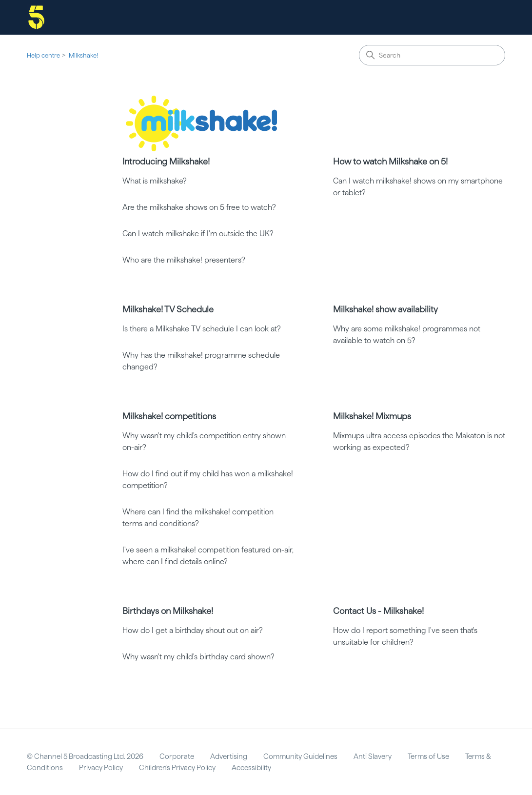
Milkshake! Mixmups (372, 416)
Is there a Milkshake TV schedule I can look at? (202, 329)
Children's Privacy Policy (177, 768)
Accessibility (251, 768)
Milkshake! (83, 55)
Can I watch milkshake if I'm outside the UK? (198, 234)
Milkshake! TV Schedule (168, 309)
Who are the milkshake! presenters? (184, 260)
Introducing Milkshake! (166, 161)
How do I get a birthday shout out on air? (193, 630)
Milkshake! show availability (385, 309)
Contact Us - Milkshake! (378, 611)
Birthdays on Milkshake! (168, 611)
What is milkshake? (155, 181)
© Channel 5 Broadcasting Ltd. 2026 (85, 756)
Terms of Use (428, 756)
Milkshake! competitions (169, 416)
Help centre (43, 55)
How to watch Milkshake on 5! (390, 161)
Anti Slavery (373, 756)
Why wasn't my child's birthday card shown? (198, 657)
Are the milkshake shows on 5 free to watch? (199, 207)
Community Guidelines (300, 756)
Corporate (177, 756)
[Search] (432, 55)
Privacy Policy (101, 768)
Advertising (229, 756)
